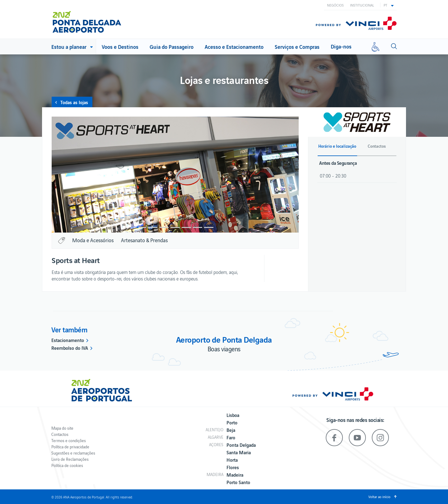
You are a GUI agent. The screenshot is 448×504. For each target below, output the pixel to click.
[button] (389, 5)
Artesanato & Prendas (144, 240)
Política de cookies (67, 465)
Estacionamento (68, 340)
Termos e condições (69, 440)
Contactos (60, 434)
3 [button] (164, 227)
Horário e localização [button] (337, 146)
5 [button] (186, 227)
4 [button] (175, 227)
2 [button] (153, 227)
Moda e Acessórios (93, 240)
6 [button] (198, 227)
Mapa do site (62, 428)
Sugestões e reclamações (73, 453)
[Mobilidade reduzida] (376, 47)
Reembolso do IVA (70, 348)
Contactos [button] (377, 146)
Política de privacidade (70, 447)
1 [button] (142, 227)
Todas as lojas (74, 102)
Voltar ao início (379, 497)
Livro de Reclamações (70, 459)
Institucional (362, 5)
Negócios (335, 5)
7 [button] (209, 227)
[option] (175, 175)
